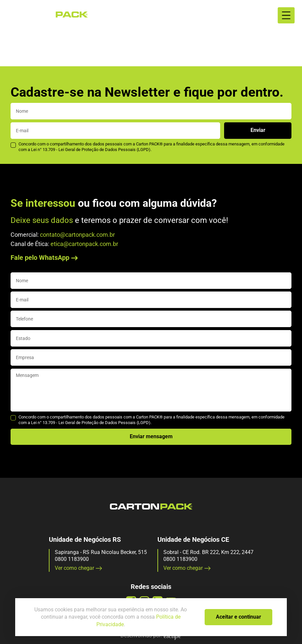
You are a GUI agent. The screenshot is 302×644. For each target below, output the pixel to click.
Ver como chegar (79, 568)
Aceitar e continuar (238, 617)
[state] (151, 338)
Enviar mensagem (151, 436)
